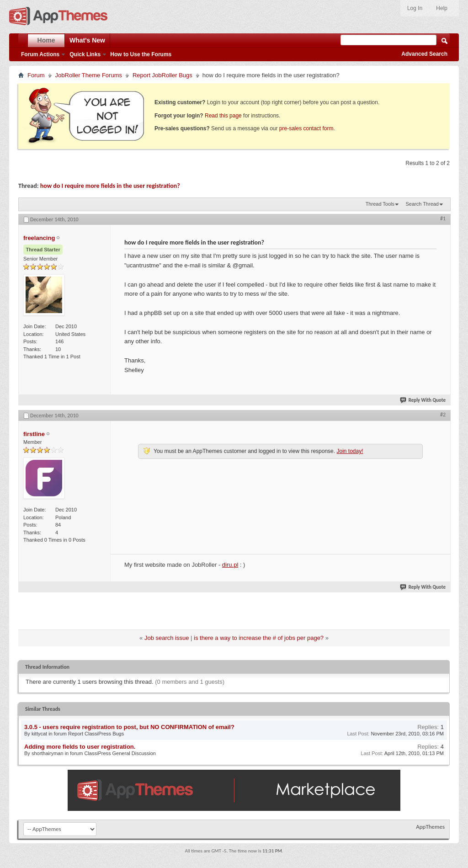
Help (442, 8)
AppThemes (430, 827)
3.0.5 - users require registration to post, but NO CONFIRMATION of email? (129, 727)
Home (46, 40)
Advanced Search (424, 54)
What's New (87, 40)
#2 (443, 415)
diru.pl (230, 565)
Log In (415, 8)
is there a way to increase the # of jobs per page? (259, 638)
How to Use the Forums (141, 54)
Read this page (223, 116)
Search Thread (422, 204)
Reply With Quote (423, 400)
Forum (36, 75)
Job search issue (167, 638)
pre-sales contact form (306, 128)
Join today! (350, 451)
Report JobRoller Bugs (162, 75)
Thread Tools (380, 204)
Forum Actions (40, 54)
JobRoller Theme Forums (89, 75)
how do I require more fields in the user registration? (110, 186)
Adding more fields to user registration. (80, 747)
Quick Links (85, 54)
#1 (443, 218)
